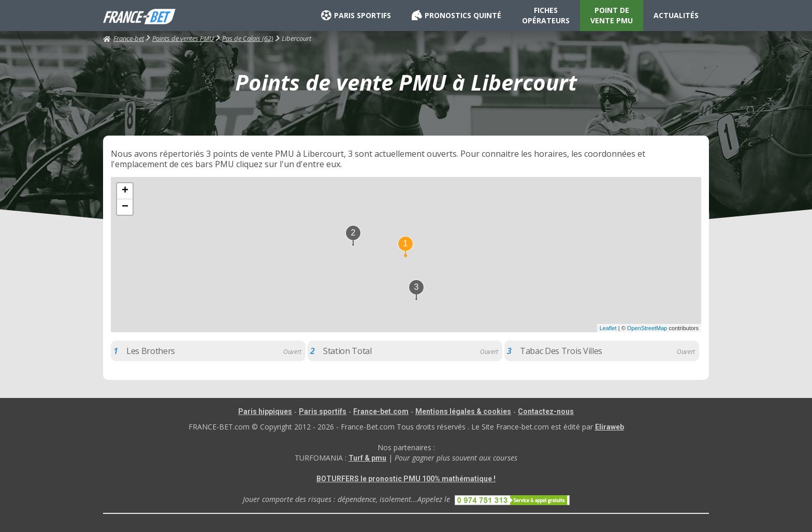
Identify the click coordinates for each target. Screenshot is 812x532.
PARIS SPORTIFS (356, 16)
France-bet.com (381, 411)
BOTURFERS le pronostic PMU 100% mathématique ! (406, 479)
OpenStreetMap (647, 328)
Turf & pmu (367, 458)
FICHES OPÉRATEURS (546, 15)
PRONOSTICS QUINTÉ (456, 16)
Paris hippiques (265, 411)
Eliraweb (610, 427)
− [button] (125, 207)
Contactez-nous (546, 411)
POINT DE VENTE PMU (612, 15)
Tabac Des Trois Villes (561, 351)
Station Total (347, 351)
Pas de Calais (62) (248, 38)
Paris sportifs (323, 411)
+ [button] (125, 191)
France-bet (124, 38)
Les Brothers (151, 351)
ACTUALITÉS (676, 15)
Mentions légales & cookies (463, 411)
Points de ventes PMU (183, 38)
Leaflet (608, 328)
